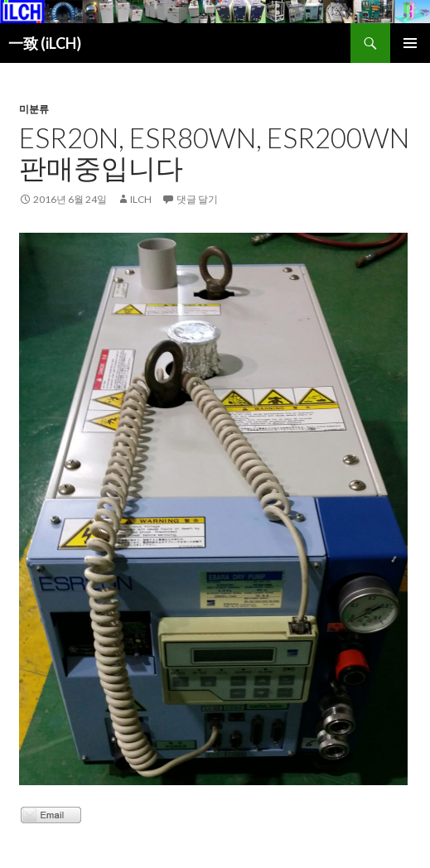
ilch (141, 199)
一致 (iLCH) (45, 43)
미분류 (34, 109)
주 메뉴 (410, 43)
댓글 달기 (197, 199)
